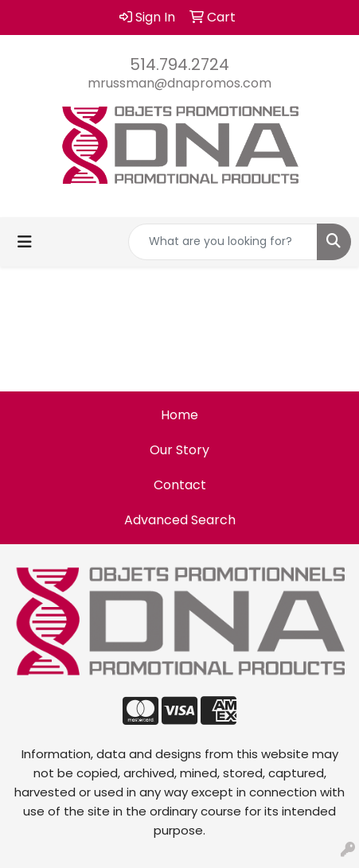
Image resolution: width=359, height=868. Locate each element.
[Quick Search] (223, 242)
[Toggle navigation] (25, 242)
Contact (180, 485)
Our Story (179, 450)
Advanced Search (180, 520)
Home (179, 415)
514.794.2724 (179, 64)
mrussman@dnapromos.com (179, 83)
